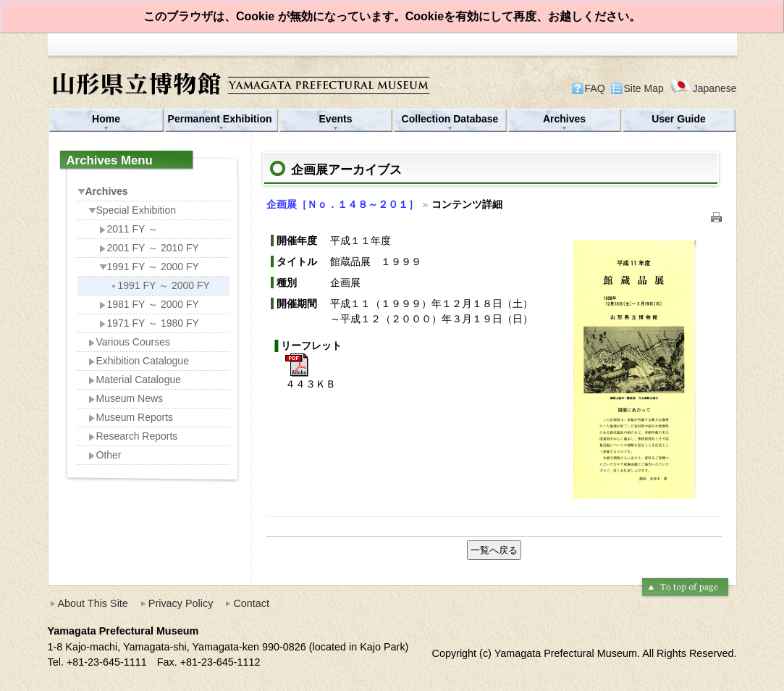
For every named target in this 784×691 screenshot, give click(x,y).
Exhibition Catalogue (139, 361)
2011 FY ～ (129, 229)
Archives (564, 119)
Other (105, 455)
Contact (251, 603)
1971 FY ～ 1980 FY (149, 323)
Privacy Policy (181, 603)
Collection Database (450, 119)
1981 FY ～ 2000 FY (149, 304)
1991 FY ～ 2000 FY (149, 267)
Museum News (126, 398)
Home (106, 119)
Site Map (644, 88)
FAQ (595, 88)
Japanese (703, 88)
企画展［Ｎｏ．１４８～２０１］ (342, 204)
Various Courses (129, 342)
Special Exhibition (132, 210)
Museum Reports (131, 417)
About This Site (93, 603)
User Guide (679, 119)
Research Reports (133, 436)
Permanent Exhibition (222, 119)
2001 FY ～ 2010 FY (149, 248)
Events (336, 119)
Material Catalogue (135, 380)
